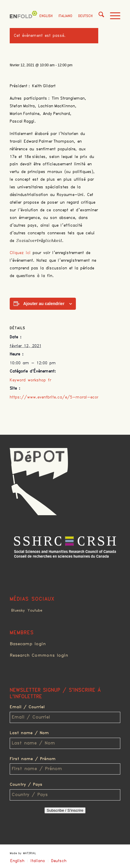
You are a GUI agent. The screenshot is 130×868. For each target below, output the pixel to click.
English (46, 16)
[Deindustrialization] (24, 16)
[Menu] (112, 16)
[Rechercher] (98, 16)
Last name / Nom (29, 733)
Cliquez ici (21, 253)
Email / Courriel (27, 707)
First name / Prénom (33, 759)
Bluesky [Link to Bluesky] (18, 611)
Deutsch (85, 16)
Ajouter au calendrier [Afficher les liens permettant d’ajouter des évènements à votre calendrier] (44, 304)
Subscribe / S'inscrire (65, 810)
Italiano (65, 16)
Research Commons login (39, 655)
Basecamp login (28, 644)
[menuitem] (98, 16)
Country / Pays (26, 785)
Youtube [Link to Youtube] (35, 611)
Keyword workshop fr (30, 380)
